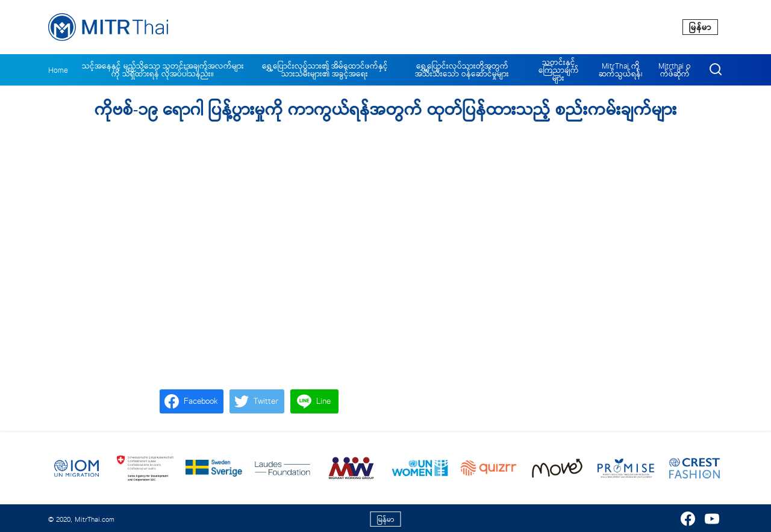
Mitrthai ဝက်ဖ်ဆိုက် (675, 70)
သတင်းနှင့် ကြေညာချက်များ (559, 70)
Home (58, 70)
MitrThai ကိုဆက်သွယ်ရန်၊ (621, 70)
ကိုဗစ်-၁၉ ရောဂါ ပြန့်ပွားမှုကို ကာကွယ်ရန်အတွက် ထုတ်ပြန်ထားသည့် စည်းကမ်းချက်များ (386, 110)
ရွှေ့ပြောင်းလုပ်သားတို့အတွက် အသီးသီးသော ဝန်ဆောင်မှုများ (462, 70)
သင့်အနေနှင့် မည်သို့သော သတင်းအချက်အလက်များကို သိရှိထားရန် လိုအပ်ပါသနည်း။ (163, 70)
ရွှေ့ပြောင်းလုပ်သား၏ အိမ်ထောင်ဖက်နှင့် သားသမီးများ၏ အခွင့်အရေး (325, 70)
